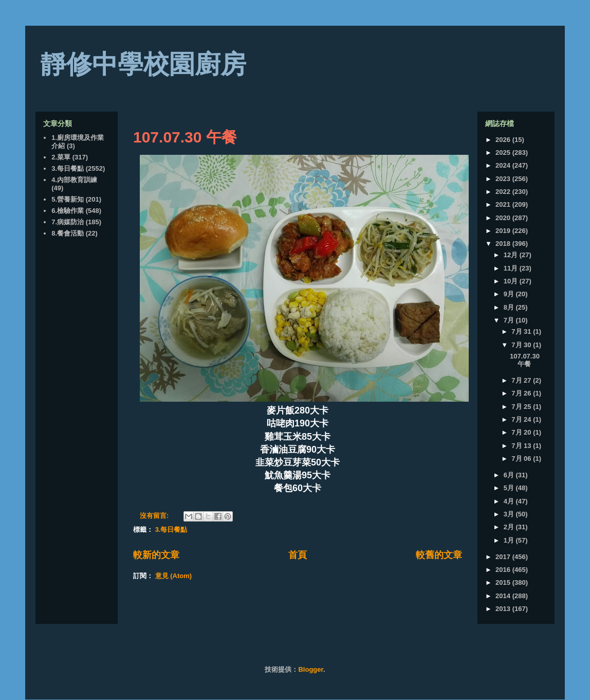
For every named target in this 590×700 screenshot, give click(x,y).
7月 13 (522, 446)
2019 (504, 231)
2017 (504, 557)
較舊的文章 (439, 555)
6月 (510, 475)
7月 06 (522, 459)
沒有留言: (155, 516)
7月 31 (522, 331)
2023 (504, 179)
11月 (512, 268)
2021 (504, 204)
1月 (510, 540)
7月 (510, 320)
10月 (512, 281)
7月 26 (522, 393)
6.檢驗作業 (68, 211)
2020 (504, 218)
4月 (510, 501)
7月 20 (522, 432)
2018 (504, 244)
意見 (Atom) (174, 576)
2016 (504, 570)
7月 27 (522, 380)
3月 (510, 514)
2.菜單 (61, 157)
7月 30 (522, 345)
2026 (504, 140)
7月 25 (522, 407)
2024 (504, 165)
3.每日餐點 (171, 530)
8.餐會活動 (68, 233)
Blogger (310, 669)
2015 (504, 582)
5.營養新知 (68, 199)
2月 (510, 527)
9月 (510, 294)
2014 (504, 596)
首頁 (298, 555)
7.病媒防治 (68, 222)
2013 (504, 609)
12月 (512, 255)
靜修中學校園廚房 (143, 64)
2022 (504, 192)
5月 (510, 488)
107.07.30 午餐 (185, 137)
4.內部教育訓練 (74, 180)
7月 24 (522, 419)
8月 (510, 307)
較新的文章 (156, 555)
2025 (504, 152)
